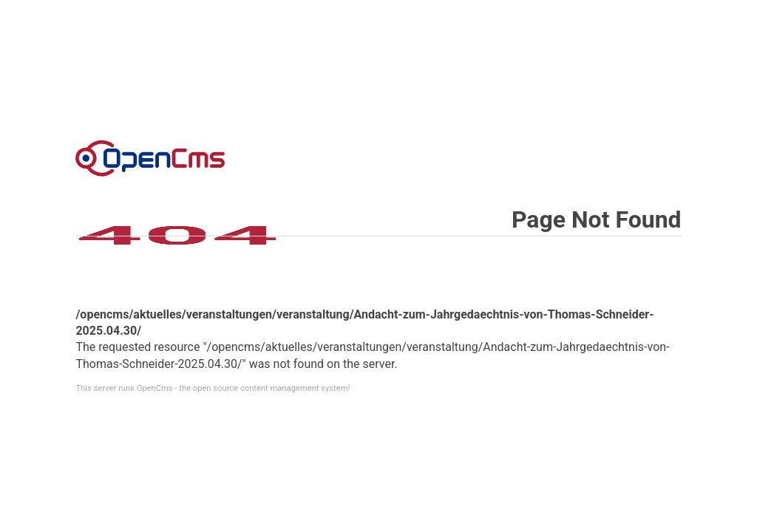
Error (150, 158)
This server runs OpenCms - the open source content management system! (213, 388)
